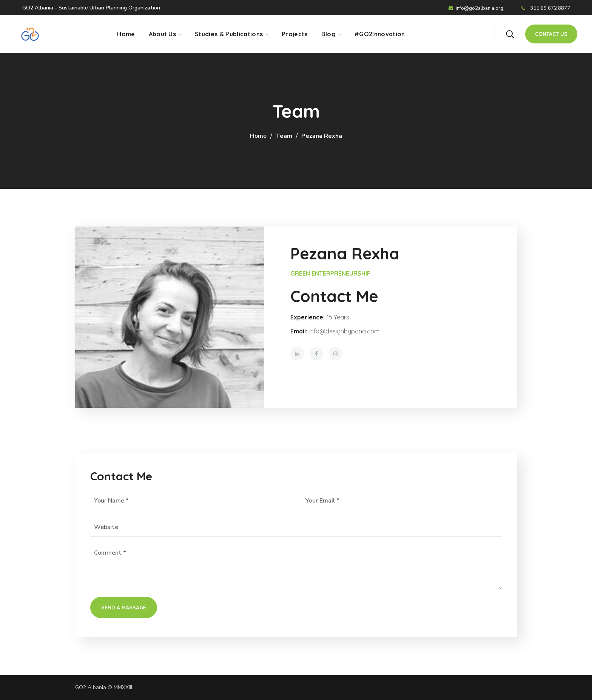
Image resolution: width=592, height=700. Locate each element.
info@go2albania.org (476, 8)
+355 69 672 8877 (546, 8)
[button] (510, 34)
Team (284, 136)
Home (258, 136)
